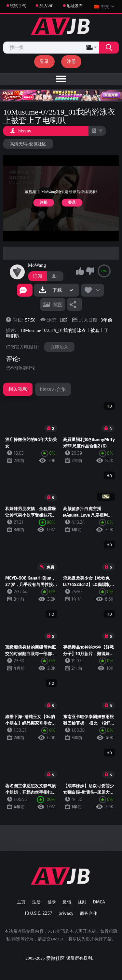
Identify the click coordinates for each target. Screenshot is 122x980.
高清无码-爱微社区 (28, 144)
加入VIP (46, 6)
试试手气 (18, 6)
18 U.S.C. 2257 (39, 913)
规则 (82, 902)
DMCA (99, 902)
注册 (71, 61)
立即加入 (59, 347)
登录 (44, 61)
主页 (21, 902)
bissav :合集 (53, 389)
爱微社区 (55, 958)
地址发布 (75, 6)
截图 (58, 304)
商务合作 (89, 913)
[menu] (61, 79)
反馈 (67, 902)
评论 (12, 359)
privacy (66, 913)
